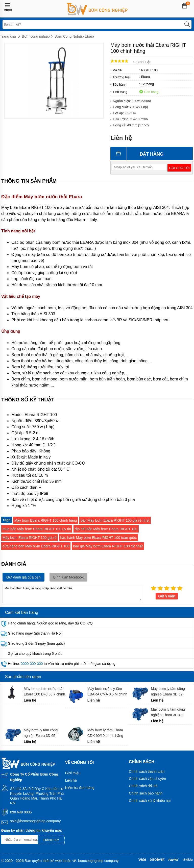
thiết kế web (52, 861)
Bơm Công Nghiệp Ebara (74, 36)
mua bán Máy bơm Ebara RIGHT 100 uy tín (37, 529)
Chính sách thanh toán (147, 771)
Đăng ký (51, 840)
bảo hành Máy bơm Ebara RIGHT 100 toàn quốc (99, 538)
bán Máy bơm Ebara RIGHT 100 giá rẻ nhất (115, 520)
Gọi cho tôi (179, 168)
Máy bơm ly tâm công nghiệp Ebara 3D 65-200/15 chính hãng (41, 733)
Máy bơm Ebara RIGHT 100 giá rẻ (30, 538)
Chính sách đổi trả (143, 786)
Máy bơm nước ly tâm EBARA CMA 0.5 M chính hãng (107, 692)
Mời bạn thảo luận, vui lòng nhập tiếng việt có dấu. (73, 593)
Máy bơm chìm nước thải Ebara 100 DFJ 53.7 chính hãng (44, 692)
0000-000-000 (32, 664)
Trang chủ (8, 36)
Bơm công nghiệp (36, 36)
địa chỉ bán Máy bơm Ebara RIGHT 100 (106, 529)
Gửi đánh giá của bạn (23, 577)
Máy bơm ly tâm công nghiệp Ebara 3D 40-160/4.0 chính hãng (168, 712)
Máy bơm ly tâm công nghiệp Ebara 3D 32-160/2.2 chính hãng (168, 692)
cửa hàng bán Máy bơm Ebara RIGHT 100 (36, 546)
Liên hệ (71, 780)
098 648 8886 (21, 812)
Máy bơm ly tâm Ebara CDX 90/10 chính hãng (105, 733)
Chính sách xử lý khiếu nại (150, 801)
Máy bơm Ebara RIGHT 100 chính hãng (46, 520)
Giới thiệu (73, 773)
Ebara (145, 77)
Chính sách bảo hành (146, 793)
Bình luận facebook (68, 577)
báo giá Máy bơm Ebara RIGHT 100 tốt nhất (108, 546)
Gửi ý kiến (167, 596)
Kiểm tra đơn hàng (80, 788)
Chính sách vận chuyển (147, 779)
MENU (8, 7)
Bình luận (142, 62)
